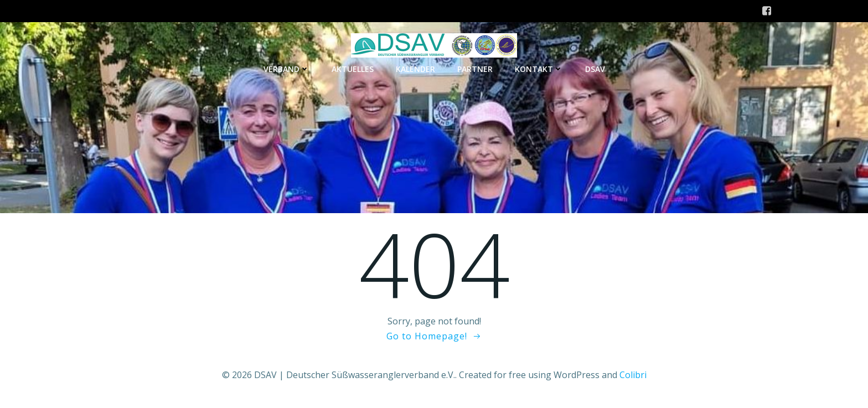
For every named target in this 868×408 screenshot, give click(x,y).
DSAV (595, 69)
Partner (475, 69)
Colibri (633, 375)
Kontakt (539, 69)
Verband (286, 69)
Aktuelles (353, 69)
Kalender (415, 69)
